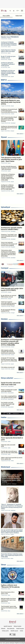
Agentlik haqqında (8, 626)
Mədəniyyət (6, 467)
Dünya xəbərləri (7, 378)
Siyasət (4, 137)
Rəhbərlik (3, 629)
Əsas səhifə (6, 16)
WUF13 (4, 80)
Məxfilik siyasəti (14, 631)
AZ (17, 11)
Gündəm (4, 319)
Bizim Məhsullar (11, 629)
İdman (3, 565)
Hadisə (4, 417)
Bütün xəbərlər (20, 134)
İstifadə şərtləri (5, 631)
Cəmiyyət (5, 268)
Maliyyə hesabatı (18, 626)
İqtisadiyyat (6, 207)
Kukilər (22, 631)
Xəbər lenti (19, 16)
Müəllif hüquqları (20, 629)
